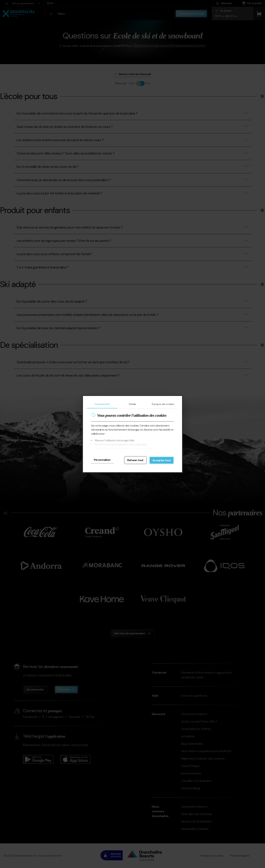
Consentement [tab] (102, 404)
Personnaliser (102, 460)
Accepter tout (162, 460)
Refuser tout (135, 460)
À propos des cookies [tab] (163, 404)
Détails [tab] (132, 404)
